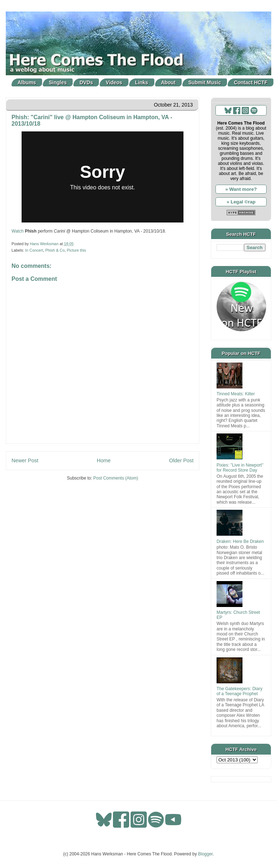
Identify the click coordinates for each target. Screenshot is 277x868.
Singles (58, 82)
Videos (114, 82)
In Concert (34, 250)
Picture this (76, 250)
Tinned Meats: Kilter (236, 394)
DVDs (86, 82)
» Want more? (241, 189)
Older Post (181, 460)
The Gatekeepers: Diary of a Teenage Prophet (239, 691)
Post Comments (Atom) (116, 478)
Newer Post (25, 460)
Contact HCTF (251, 82)
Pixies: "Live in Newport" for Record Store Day (240, 468)
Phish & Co (55, 250)
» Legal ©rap (241, 202)
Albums (27, 82)
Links (142, 82)
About (168, 82)
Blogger (206, 854)
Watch (18, 231)
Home (104, 460)
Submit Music (205, 82)
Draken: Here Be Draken (240, 541)
